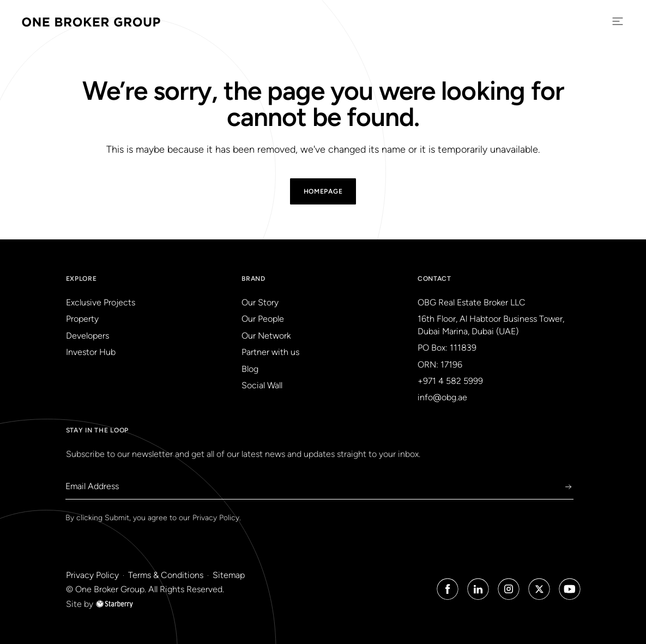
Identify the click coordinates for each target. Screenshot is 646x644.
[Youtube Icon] (570, 589)
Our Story (260, 302)
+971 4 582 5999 (450, 381)
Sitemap (229, 575)
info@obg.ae (442, 397)
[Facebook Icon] (448, 589)
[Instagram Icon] (509, 589)
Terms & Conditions (166, 575)
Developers (87, 336)
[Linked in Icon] (478, 589)
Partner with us (270, 352)
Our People (263, 319)
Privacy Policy (216, 518)
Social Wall (262, 385)
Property (82, 319)
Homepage (323, 191)
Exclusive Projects (101, 302)
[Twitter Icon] (539, 589)
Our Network (266, 336)
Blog (250, 369)
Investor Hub (91, 352)
